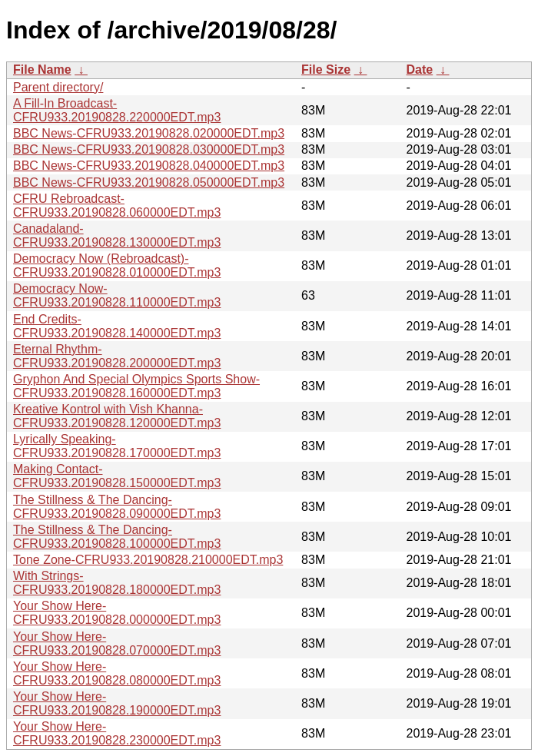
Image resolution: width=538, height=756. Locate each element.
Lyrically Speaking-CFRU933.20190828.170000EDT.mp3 (117, 446)
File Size (326, 70)
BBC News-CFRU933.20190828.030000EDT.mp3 (149, 149)
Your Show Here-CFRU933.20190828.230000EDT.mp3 (117, 733)
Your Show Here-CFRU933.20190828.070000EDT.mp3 (117, 643)
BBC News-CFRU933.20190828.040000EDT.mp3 (149, 166)
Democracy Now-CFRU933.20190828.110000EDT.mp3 (117, 295)
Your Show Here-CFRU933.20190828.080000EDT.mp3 (117, 673)
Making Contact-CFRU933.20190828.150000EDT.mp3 (117, 476)
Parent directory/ (58, 87)
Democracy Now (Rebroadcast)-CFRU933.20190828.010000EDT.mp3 (117, 265)
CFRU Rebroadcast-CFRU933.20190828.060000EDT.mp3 (117, 206)
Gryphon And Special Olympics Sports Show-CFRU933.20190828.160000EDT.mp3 (136, 386)
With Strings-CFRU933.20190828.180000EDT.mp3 (117, 583)
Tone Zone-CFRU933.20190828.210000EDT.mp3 (148, 560)
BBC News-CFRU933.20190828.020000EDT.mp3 (149, 133)
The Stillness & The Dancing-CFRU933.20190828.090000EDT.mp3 (117, 507)
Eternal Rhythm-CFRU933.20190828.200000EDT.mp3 (117, 356)
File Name (42, 70)
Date (419, 70)
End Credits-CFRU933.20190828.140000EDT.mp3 (117, 326)
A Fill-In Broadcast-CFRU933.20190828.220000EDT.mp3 (117, 110)
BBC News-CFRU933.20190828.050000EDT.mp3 (149, 182)
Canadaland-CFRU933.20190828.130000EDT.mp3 (117, 235)
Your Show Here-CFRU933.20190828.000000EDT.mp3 (117, 613)
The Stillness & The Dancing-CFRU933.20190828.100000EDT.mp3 (117, 537)
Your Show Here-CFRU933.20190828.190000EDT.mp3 (117, 703)
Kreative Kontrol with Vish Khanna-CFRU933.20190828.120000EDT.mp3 (117, 416)
